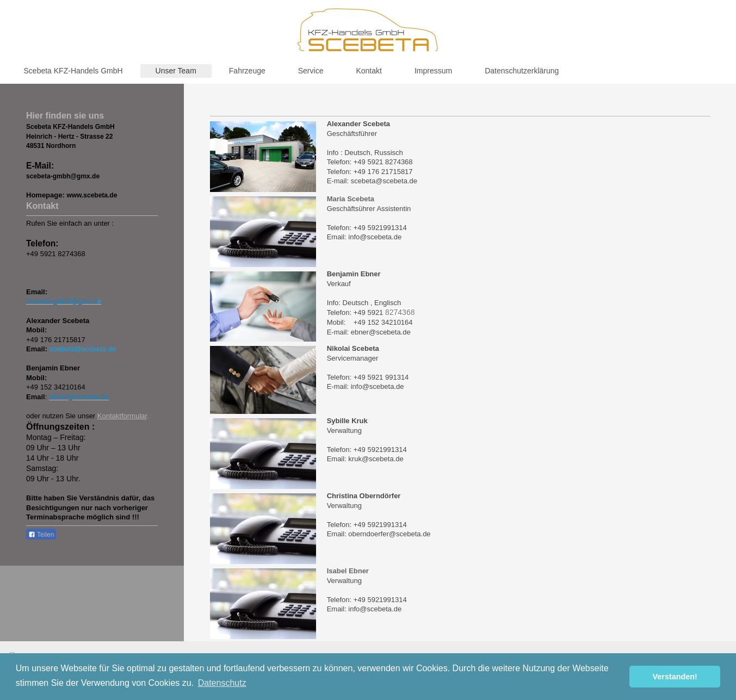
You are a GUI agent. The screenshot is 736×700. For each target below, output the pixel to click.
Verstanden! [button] (675, 677)
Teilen (41, 535)
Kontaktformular (122, 416)
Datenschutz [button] (222, 683)
